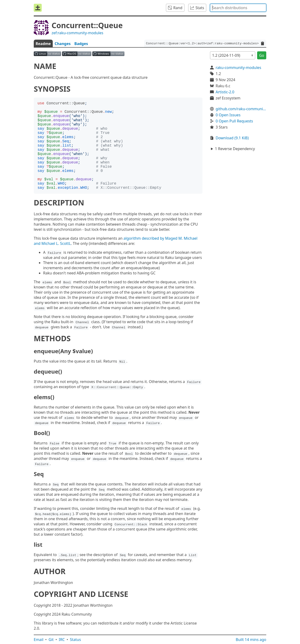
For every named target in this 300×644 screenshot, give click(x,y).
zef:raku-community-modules (77, 33)
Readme (43, 44)
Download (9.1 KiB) (232, 138)
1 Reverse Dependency (235, 149)
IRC (62, 640)
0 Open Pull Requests (234, 121)
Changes (63, 44)
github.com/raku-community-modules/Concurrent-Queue (241, 109)
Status (75, 640)
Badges (81, 44)
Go (262, 55)
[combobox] (238, 8)
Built (251, 640)
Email (39, 640)
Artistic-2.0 (225, 92)
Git (51, 640)
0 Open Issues (228, 115)
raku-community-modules (238, 68)
